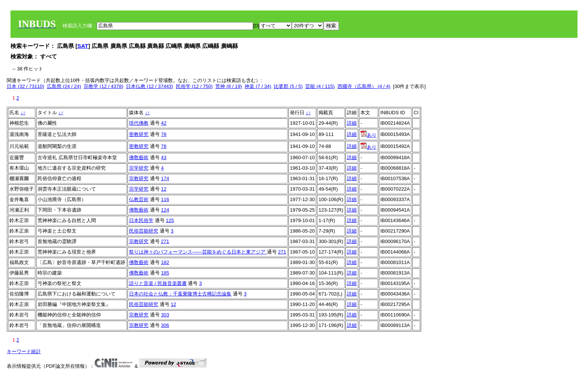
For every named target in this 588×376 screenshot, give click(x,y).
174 (165, 178)
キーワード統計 (24, 351)
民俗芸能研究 (144, 231)
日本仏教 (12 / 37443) (150, 86)
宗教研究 (139, 178)
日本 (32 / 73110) (25, 86)
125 (170, 220)
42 (163, 123)
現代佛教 (139, 123)
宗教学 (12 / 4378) (103, 86)
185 (165, 273)
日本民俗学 (141, 220)
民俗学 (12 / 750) (194, 86)
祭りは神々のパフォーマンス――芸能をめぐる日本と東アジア (198, 252)
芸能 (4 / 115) (320, 86)
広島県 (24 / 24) (64, 86)
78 (163, 134)
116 (165, 199)
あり (368, 135)
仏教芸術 (139, 199)
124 (165, 210)
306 (165, 325)
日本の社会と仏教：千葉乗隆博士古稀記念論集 (180, 294)
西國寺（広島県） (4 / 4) (364, 86)
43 (163, 157)
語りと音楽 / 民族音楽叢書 (158, 283)
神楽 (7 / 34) (258, 86)
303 (165, 315)
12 (163, 189)
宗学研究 (139, 168)
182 (165, 262)
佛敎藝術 (139, 157)
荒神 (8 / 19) (229, 86)
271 (165, 241)
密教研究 (139, 134)
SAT (83, 46)
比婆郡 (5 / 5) (288, 86)
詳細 (352, 123)
